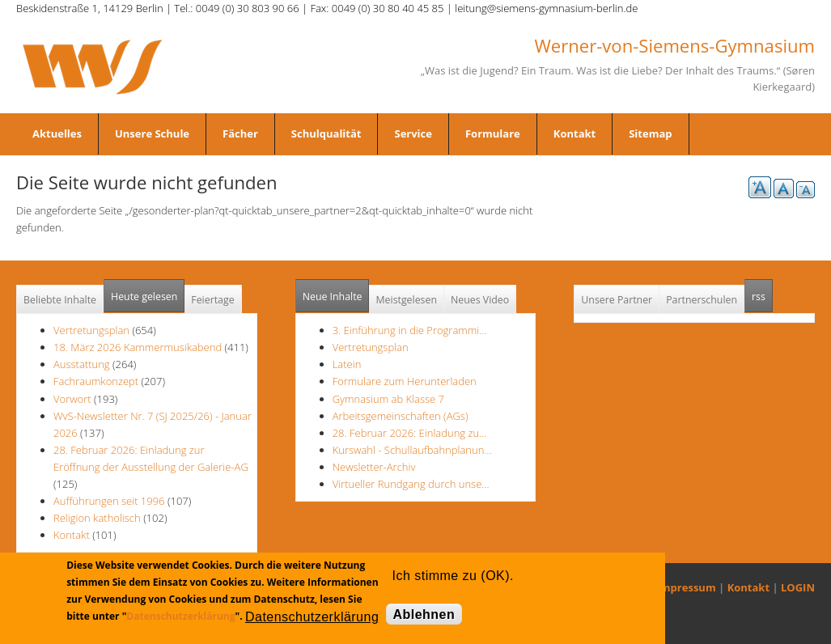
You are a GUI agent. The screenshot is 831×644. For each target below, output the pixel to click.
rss (762, 292)
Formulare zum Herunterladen (405, 381)
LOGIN (798, 587)
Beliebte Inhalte (60, 300)
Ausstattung (82, 364)
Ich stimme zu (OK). (453, 576)
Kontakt (574, 133)
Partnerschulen (702, 300)
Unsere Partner (617, 300)
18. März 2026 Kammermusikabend (138, 347)
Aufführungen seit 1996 (109, 501)
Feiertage (212, 300)
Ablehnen (424, 614)
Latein (347, 364)
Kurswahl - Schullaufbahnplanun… (412, 450)
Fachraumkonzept (96, 381)
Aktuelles (57, 133)
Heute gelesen (144, 297)
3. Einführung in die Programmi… (410, 330)
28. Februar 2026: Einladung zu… (410, 433)
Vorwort (72, 399)
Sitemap (650, 133)
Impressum (687, 587)
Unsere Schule (152, 133)
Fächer (240, 133)
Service (413, 133)
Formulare (493, 133)
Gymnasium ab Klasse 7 (388, 399)
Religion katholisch (97, 518)
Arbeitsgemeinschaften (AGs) (401, 416)
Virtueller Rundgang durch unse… (411, 484)
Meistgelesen (406, 300)
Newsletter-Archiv (374, 467)
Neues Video (480, 300)
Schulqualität (326, 133)
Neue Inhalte (333, 297)
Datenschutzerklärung (180, 616)
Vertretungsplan (91, 330)
